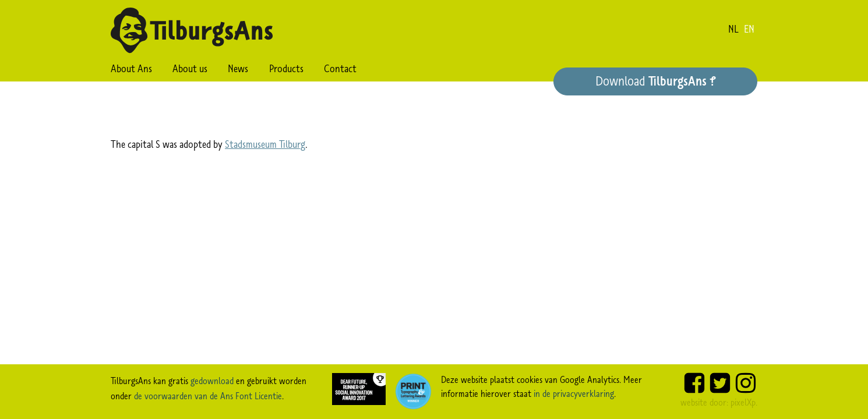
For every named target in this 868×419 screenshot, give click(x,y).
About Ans (131, 69)
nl (733, 29)
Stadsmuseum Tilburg (265, 144)
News (238, 69)
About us (190, 69)
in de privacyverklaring (574, 393)
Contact (340, 69)
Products (286, 69)
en (749, 29)
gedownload (212, 381)
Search (377, 69)
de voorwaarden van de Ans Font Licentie (208, 396)
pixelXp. (744, 402)
